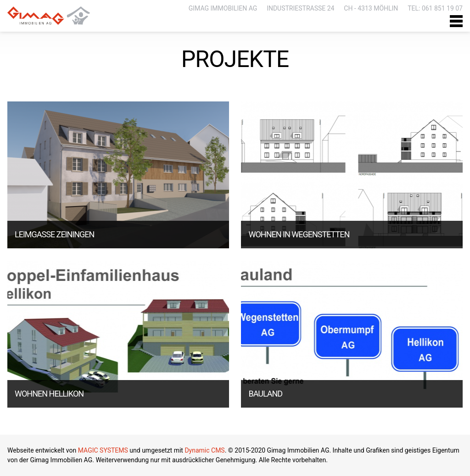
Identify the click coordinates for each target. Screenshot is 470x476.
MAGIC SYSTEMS (103, 450)
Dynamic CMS (204, 450)
